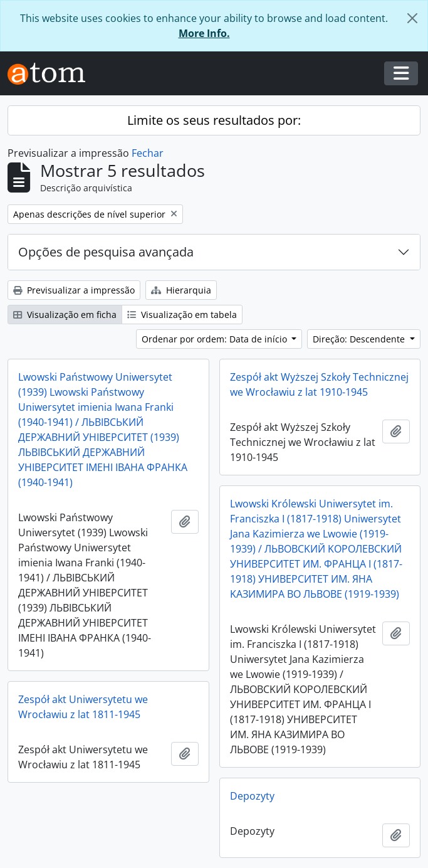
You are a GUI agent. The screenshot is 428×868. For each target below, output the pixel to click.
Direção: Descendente (360, 339)
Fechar (148, 153)
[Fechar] (412, 18)
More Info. (204, 33)
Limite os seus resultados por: (214, 120)
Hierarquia (181, 290)
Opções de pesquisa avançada (106, 252)
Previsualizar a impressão (74, 290)
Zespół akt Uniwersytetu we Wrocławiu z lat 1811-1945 (83, 707)
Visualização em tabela (182, 315)
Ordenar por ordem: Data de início (216, 339)
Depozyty (252, 796)
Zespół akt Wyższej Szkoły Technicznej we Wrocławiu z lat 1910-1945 (319, 384)
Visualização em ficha (65, 315)
